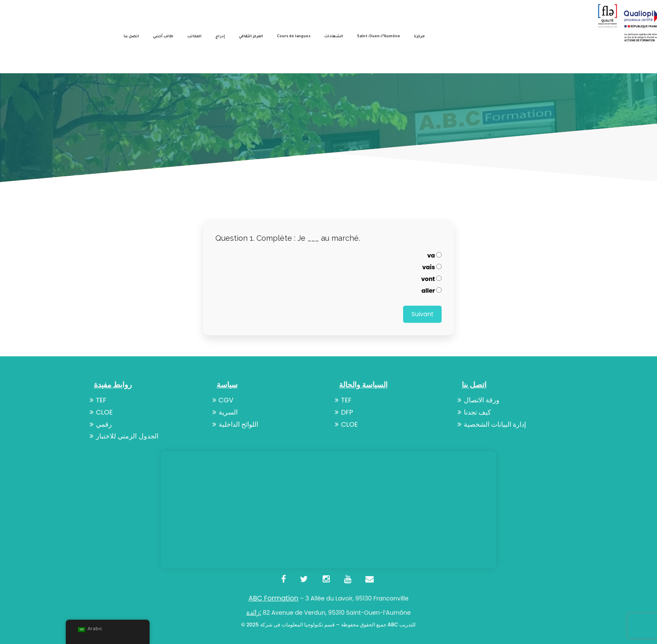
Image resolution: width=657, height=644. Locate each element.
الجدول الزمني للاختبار (124, 436)
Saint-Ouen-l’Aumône (379, 37)
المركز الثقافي (251, 37)
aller (432, 291)
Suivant (422, 314)
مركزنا (419, 37)
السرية (225, 412)
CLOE (101, 412)
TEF (98, 400)
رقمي (101, 424)
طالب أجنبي (163, 37)
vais (432, 267)
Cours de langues (294, 37)
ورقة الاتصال (479, 400)
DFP (344, 412)
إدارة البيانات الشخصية (492, 424)
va (435, 255)
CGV (223, 400)
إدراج (220, 37)
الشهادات (334, 37)
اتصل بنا (131, 37)
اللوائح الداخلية (235, 424)
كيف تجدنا (474, 412)
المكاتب (194, 37)
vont (431, 279)
